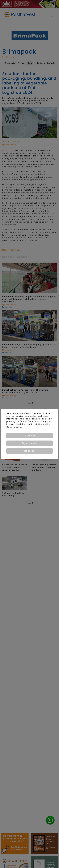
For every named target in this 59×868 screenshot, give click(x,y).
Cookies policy (14, 427)
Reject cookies (29, 443)
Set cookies (30, 451)
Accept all (30, 435)
